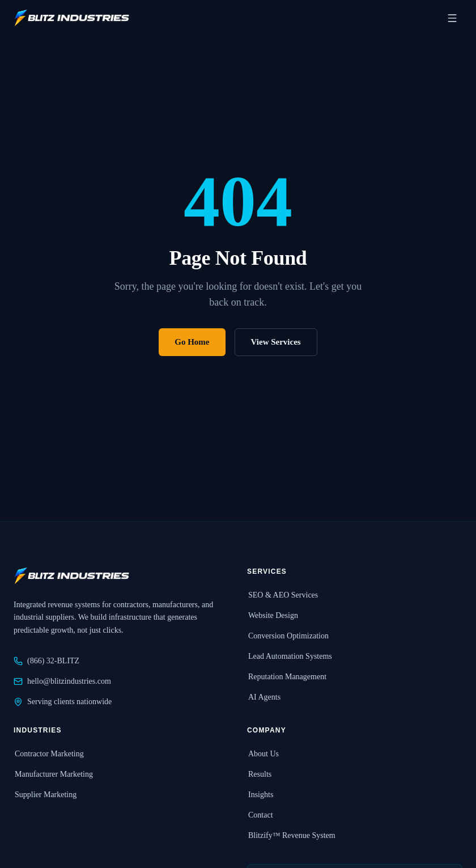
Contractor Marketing (49, 754)
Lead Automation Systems (290, 656)
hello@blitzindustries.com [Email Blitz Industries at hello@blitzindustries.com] (62, 681)
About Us (263, 754)
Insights (260, 795)
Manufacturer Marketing (53, 774)
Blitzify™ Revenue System (291, 835)
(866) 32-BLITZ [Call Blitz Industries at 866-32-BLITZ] (46, 661)
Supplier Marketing (45, 795)
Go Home (192, 342)
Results (259, 774)
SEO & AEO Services (282, 595)
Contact (260, 815)
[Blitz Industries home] (71, 18)
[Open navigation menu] (452, 18)
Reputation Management (287, 677)
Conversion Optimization (288, 636)
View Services (276, 342)
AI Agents (264, 697)
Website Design (273, 615)
